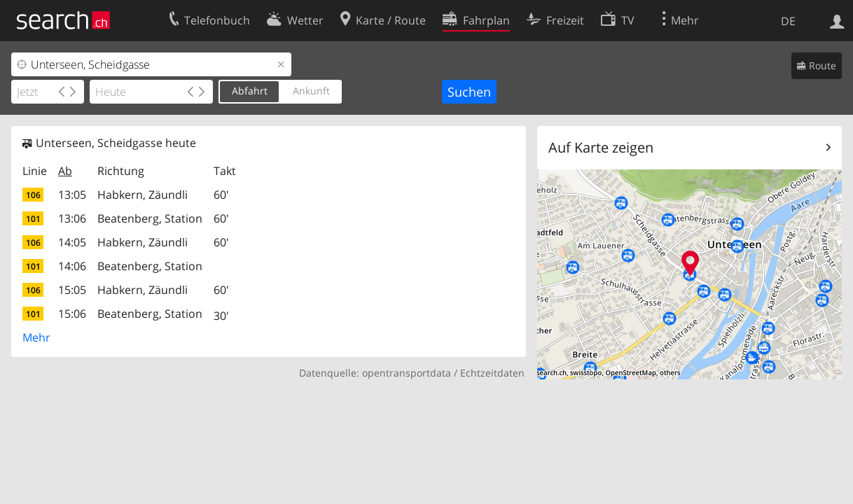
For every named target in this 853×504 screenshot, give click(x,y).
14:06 (72, 266)
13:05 (72, 195)
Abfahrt (250, 91)
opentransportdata (407, 373)
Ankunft (311, 91)
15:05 (72, 290)
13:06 (72, 218)
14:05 (72, 242)
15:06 (72, 314)
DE (788, 21)
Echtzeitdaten (492, 373)
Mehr (36, 337)
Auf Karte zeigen (601, 147)
